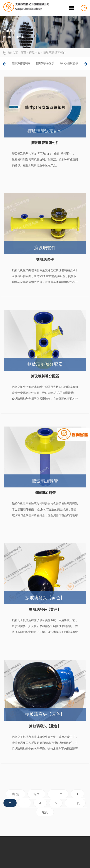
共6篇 (16, 794)
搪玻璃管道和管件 (54, 53)
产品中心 (35, 53)
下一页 (75, 803)
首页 (23, 53)
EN (84, 8)
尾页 (45, 812)
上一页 (58, 794)
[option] (21, 63)
